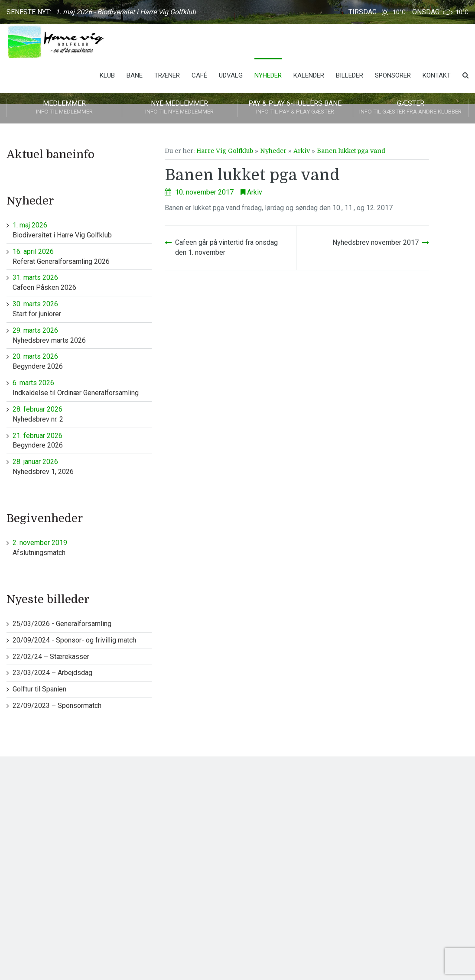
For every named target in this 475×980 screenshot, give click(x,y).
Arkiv (302, 151)
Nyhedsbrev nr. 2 (82, 414)
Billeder (350, 75)
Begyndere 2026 (82, 361)
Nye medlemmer (180, 108)
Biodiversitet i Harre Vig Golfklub (82, 230)
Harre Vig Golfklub (225, 151)
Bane (135, 75)
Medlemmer (64, 108)
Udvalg (231, 75)
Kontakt (437, 75)
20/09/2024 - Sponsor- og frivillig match (74, 640)
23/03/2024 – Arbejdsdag (52, 673)
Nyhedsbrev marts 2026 (82, 335)
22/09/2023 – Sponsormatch (57, 706)
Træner (167, 75)
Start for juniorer (82, 309)
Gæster (411, 108)
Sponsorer (393, 75)
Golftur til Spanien (39, 689)
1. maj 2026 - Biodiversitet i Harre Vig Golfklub (126, 12)
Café (199, 75)
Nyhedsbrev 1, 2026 (82, 466)
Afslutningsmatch (82, 547)
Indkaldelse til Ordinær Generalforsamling (82, 388)
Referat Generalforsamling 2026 (82, 256)
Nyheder (268, 75)
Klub (107, 75)
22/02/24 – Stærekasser (51, 657)
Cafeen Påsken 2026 (82, 282)
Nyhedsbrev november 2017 (376, 242)
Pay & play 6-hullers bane (295, 108)
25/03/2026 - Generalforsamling (62, 624)
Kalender (309, 75)
